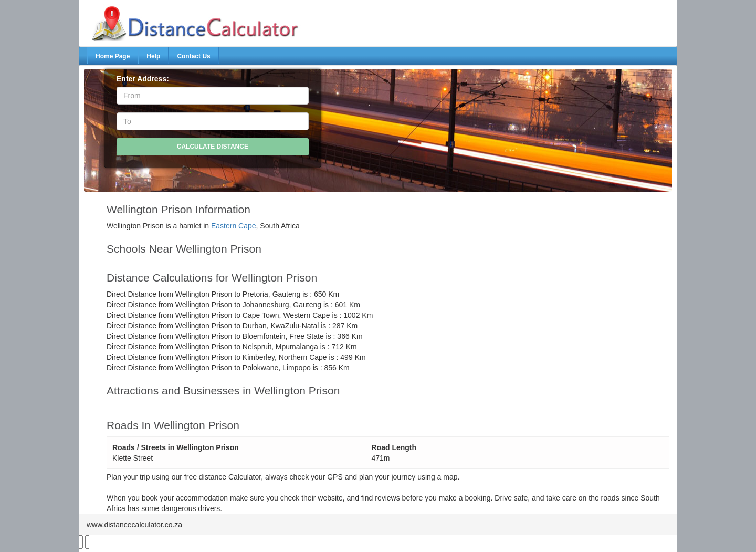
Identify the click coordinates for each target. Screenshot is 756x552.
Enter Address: (143, 79)
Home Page (113, 56)
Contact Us (193, 56)
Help (153, 56)
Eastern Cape (234, 226)
